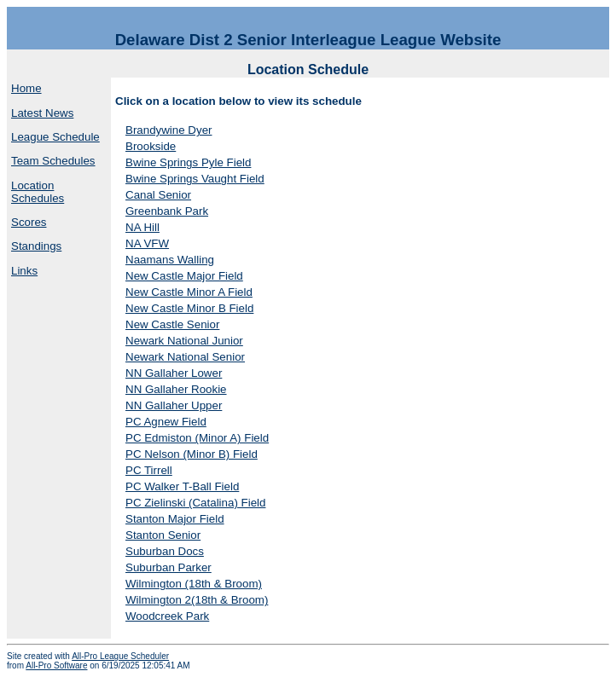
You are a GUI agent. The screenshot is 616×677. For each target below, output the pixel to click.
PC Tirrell (149, 470)
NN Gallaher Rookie (176, 389)
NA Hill (142, 227)
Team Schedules (53, 161)
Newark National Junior (184, 341)
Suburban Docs (165, 551)
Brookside (151, 146)
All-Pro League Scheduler (120, 656)
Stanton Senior (163, 535)
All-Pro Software (56, 665)
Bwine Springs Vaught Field (195, 179)
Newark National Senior (185, 357)
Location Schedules (38, 192)
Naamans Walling (170, 260)
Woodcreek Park (167, 616)
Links (24, 271)
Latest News (42, 113)
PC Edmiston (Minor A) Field (197, 438)
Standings (36, 246)
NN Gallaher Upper (174, 405)
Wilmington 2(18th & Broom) (197, 600)
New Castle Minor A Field (189, 292)
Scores (29, 222)
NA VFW (147, 243)
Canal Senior (158, 195)
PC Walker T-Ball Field (182, 486)
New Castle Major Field (184, 276)
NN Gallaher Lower (174, 373)
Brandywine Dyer (169, 130)
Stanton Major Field (175, 519)
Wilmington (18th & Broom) (194, 584)
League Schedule (55, 137)
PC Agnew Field (166, 422)
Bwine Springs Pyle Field (188, 162)
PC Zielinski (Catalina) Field (195, 503)
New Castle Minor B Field (189, 308)
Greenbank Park (167, 211)
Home (26, 88)
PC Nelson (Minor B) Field (192, 454)
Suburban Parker (169, 567)
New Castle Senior (172, 324)
